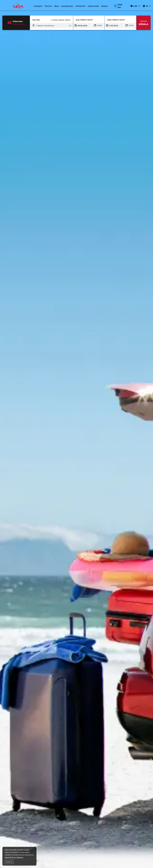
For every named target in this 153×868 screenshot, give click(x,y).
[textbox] (53, 26)
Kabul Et (9, 862)
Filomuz (48, 6)
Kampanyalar (67, 6)
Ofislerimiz (81, 6)
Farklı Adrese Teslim (62, 20)
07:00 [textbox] (99, 25)
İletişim (105, 6)
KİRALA (143, 23)
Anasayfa (38, 6)
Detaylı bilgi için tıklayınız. (14, 857)
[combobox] (53, 26)
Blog (56, 6)
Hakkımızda (93, 6)
